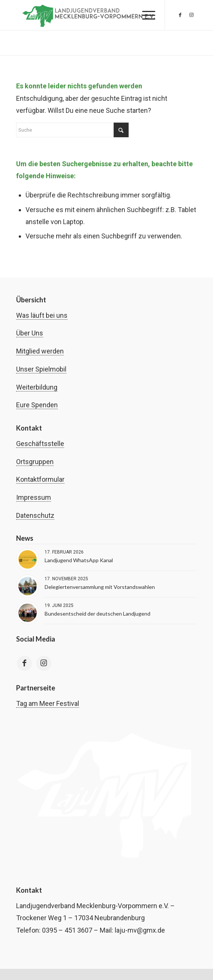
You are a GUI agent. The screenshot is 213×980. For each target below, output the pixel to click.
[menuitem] (145, 15)
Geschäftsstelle (40, 444)
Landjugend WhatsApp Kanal (79, 560)
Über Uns (30, 333)
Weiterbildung (37, 387)
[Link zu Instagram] (191, 15)
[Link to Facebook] (24, 663)
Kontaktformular (40, 479)
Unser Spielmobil (41, 369)
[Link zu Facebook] (180, 15)
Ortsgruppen (35, 462)
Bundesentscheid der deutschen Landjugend (97, 614)
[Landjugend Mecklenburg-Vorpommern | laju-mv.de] (88, 15)
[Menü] (145, 15)
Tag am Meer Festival (48, 703)
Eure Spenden (37, 405)
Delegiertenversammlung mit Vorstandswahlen (100, 587)
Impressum (34, 497)
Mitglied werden (40, 351)
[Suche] (72, 130)
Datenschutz (35, 515)
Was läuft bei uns (42, 315)
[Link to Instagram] (44, 663)
